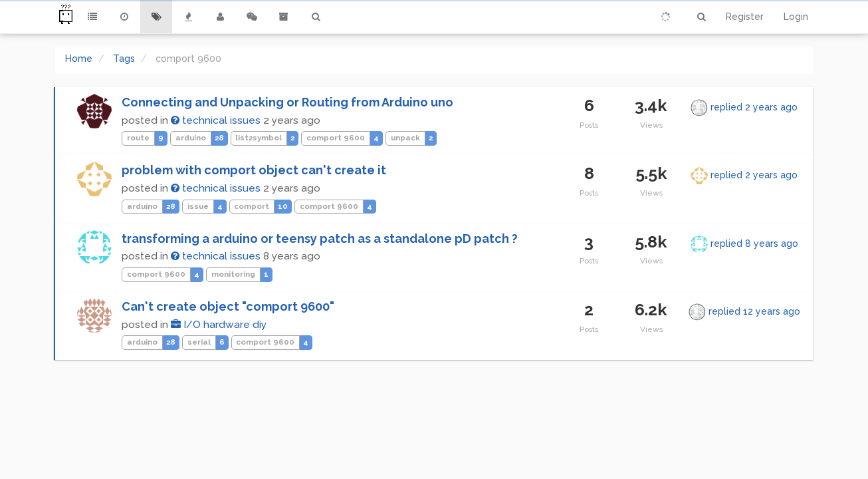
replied (754, 107)
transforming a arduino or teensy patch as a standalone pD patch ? (320, 239)
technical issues (216, 120)
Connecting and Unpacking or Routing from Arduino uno (287, 102)
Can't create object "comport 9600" (228, 306)
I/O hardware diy (219, 325)
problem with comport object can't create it (254, 170)
